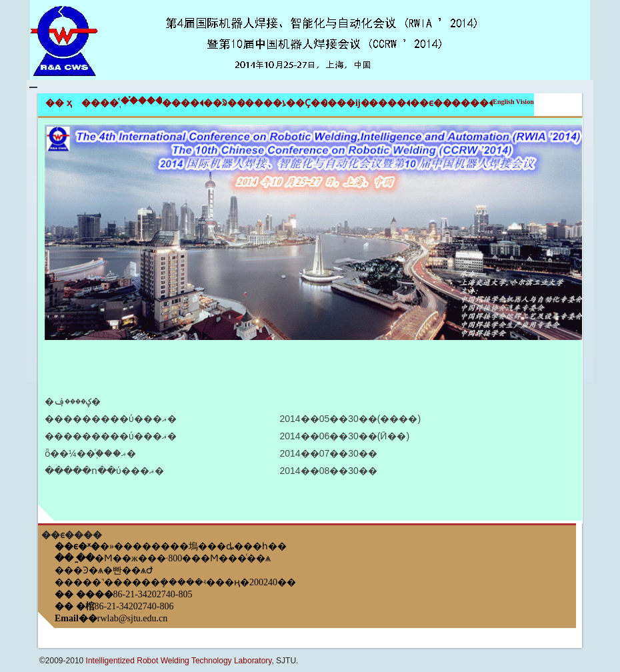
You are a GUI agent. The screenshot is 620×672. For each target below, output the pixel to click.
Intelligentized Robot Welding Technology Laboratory (179, 661)
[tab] (310, 321)
